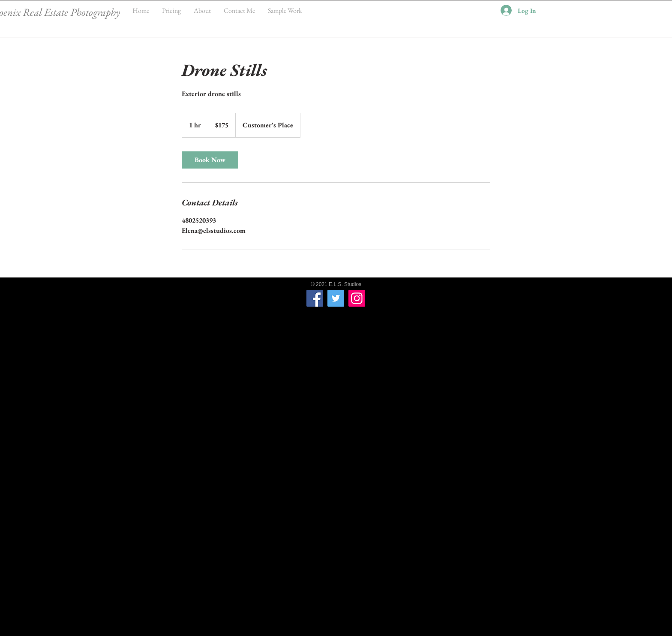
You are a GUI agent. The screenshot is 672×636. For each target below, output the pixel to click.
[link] (210, 160)
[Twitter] (336, 298)
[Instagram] (357, 298)
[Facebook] (315, 298)
